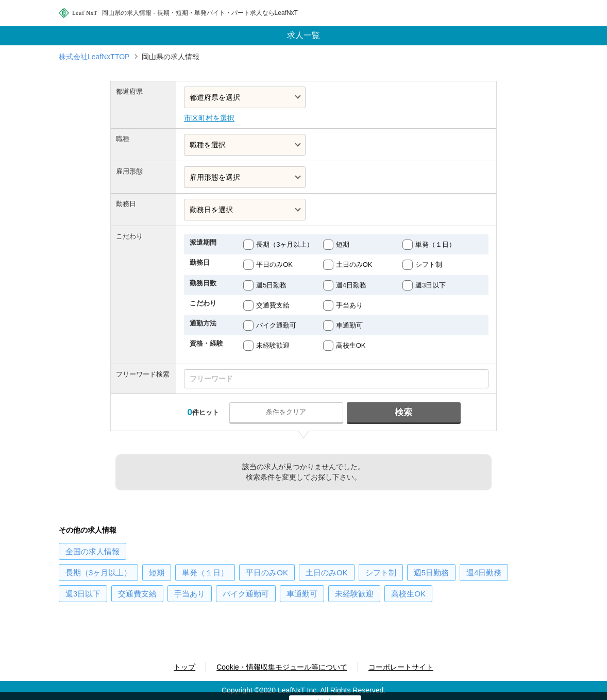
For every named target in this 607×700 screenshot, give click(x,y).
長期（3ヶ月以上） (285, 244)
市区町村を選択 (209, 118)
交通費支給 (273, 305)
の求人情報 (92, 551)
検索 (403, 412)
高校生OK (351, 345)
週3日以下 (431, 285)
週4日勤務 (351, 285)
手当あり (349, 305)
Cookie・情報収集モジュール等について (282, 667)
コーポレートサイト (401, 667)
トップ (184, 667)
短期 (343, 244)
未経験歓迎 (273, 345)
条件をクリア (286, 412)
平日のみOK (274, 264)
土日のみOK (354, 264)
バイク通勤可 (276, 325)
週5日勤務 (271, 285)
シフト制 (429, 264)
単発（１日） (435, 244)
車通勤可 (349, 325)
